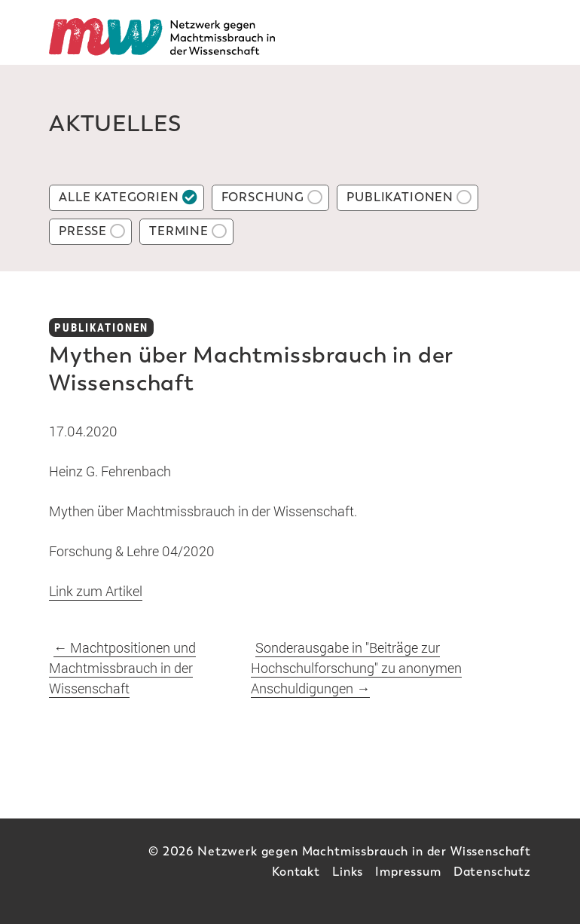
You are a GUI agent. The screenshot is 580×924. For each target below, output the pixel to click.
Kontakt (296, 872)
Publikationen (400, 197)
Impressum (408, 872)
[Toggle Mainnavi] (514, 37)
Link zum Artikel (96, 591)
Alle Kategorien (119, 197)
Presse (83, 231)
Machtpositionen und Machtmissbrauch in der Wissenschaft (122, 668)
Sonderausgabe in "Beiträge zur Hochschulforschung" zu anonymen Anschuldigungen (356, 668)
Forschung (263, 197)
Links (348, 872)
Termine (179, 231)
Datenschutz (492, 872)
